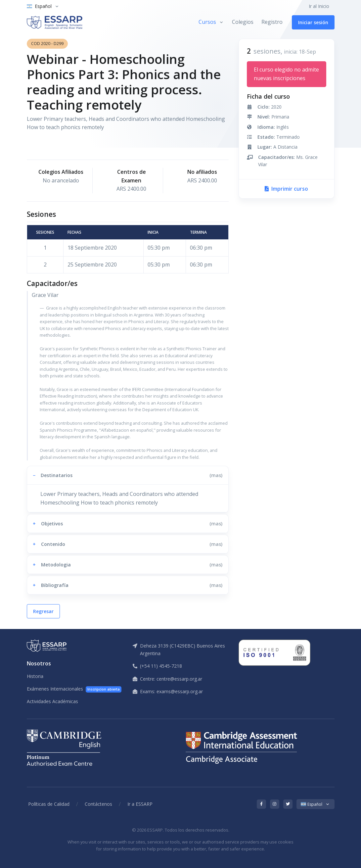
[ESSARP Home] (55, 22)
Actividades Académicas (52, 701)
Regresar (43, 611)
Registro (272, 22)
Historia (35, 676)
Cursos (207, 22)
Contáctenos (98, 804)
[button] (128, 475)
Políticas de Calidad (49, 804)
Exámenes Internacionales (74, 689)
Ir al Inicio (319, 6)
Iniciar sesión (313, 22)
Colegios (243, 22)
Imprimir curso (286, 189)
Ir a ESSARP (140, 804)
